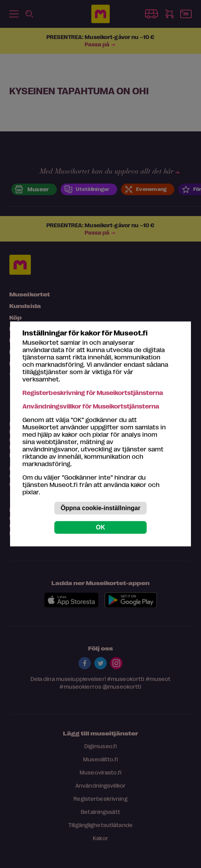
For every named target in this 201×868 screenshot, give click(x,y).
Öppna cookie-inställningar (100, 508)
